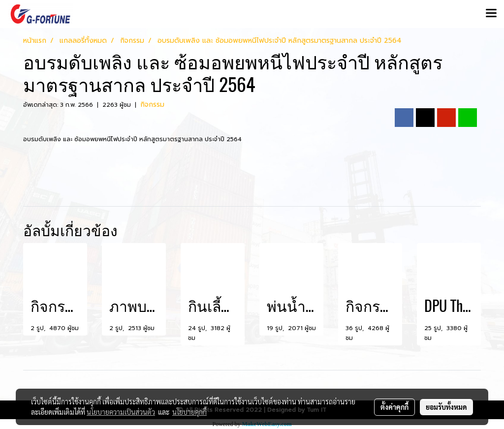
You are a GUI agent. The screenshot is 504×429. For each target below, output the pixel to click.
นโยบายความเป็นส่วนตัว (121, 412)
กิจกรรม (152, 105)
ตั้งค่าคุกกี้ (394, 407)
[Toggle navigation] (491, 14)
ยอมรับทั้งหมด (446, 407)
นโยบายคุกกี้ (189, 412)
